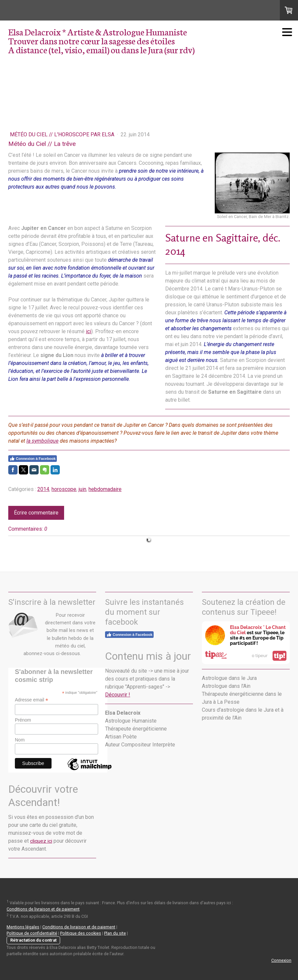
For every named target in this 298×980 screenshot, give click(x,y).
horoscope (64, 489)
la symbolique (42, 441)
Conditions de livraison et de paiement (43, 909)
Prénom (23, 720)
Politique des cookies (81, 933)
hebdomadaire (105, 489)
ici (89, 331)
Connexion (281, 960)
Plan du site (115, 933)
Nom (20, 740)
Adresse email (32, 700)
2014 (43, 489)
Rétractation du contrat (33, 940)
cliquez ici (41, 841)
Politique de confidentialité (32, 933)
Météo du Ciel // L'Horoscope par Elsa (63, 134)
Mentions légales (23, 927)
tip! (279, 656)
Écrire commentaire (36, 513)
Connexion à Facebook (33, 459)
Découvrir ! (118, 695)
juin (82, 489)
